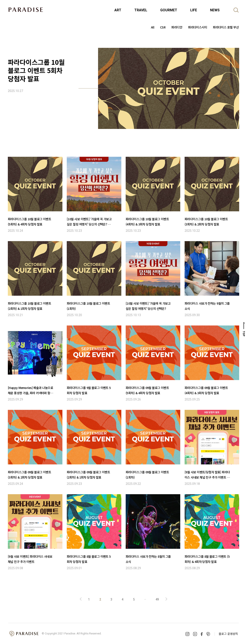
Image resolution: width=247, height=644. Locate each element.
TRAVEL (141, 10)
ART (118, 10)
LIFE (194, 10)
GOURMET (169, 10)
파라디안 (177, 27)
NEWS (215, 10)
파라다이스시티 (198, 27)
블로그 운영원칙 (228, 634)
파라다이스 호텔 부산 (226, 27)
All (153, 27)
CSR (163, 27)
